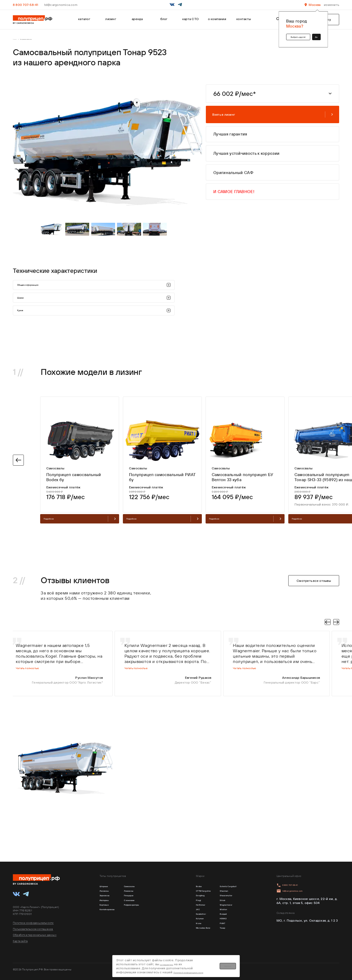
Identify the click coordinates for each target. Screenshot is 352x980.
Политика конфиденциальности (33, 923)
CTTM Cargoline (187, 893)
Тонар (213, 943)
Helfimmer (183, 912)
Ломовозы (143, 893)
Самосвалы (144, 887)
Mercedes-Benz (187, 943)
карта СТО (190, 19)
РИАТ (213, 937)
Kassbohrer (183, 924)
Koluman (181, 931)
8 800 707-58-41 (26, 5)
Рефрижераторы (148, 912)
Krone (179, 937)
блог (164, 19)
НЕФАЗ (214, 931)
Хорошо (274, 964)
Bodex (180, 887)
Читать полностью (34, 715)
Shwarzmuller (219, 900)
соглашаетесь (196, 961)
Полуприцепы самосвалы (43, 41)
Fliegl (179, 906)
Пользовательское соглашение (33, 929)
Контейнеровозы (113, 918)
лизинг (111, 19)
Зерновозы (108, 900)
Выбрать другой (283, 34)
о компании (217, 19)
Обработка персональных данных (35, 935)
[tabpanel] (52, 237)
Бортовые (107, 912)
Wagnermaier (219, 912)
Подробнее (80, 559)
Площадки (143, 900)
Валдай (214, 924)
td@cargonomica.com (61, 5)
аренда (137, 19)
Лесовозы (107, 893)
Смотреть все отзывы (314, 622)
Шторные (107, 887)
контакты (244, 19)
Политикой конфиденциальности (199, 965)
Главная (18, 41)
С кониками (144, 906)
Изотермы (108, 906)
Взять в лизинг (272, 117)
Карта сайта (20, 941)
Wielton (215, 918)
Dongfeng (182, 900)
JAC (178, 918)
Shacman (216, 893)
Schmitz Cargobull (223, 887)
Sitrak (213, 906)
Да (313, 34)
